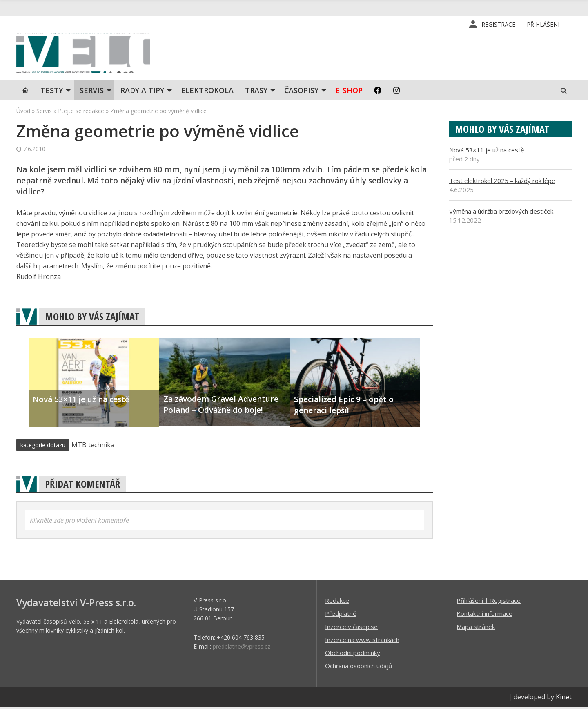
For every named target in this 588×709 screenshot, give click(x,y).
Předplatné (341, 615)
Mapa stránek (476, 628)
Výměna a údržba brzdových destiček (501, 213)
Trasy (256, 92)
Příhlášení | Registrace (489, 602)
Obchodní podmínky (353, 654)
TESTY (52, 92)
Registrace (498, 24)
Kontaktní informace (484, 615)
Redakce (337, 602)
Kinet (564, 698)
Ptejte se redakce (81, 113)
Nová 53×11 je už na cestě (487, 152)
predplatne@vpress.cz (242, 648)
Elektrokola (207, 92)
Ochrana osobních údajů (359, 667)
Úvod (23, 113)
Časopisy (301, 92)
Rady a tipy (142, 92)
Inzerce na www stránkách (362, 641)
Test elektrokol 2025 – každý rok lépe (502, 182)
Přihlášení (543, 24)
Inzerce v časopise (351, 628)
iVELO (86, 54)
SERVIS (92, 92)
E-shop (349, 92)
